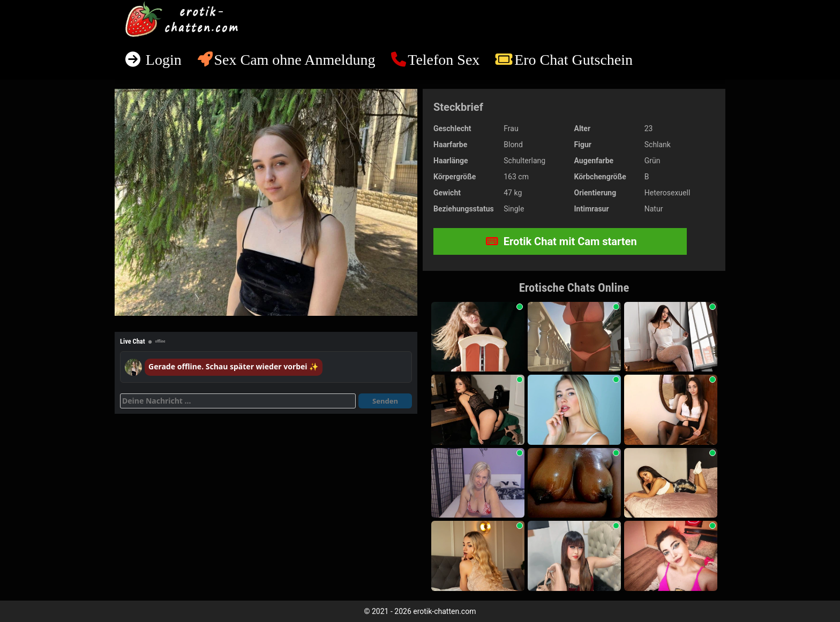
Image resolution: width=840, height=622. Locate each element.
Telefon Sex (444, 60)
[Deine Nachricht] (238, 401)
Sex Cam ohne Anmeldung (294, 60)
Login (162, 60)
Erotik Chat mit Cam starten (561, 241)
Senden (385, 401)
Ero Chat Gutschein (573, 60)
